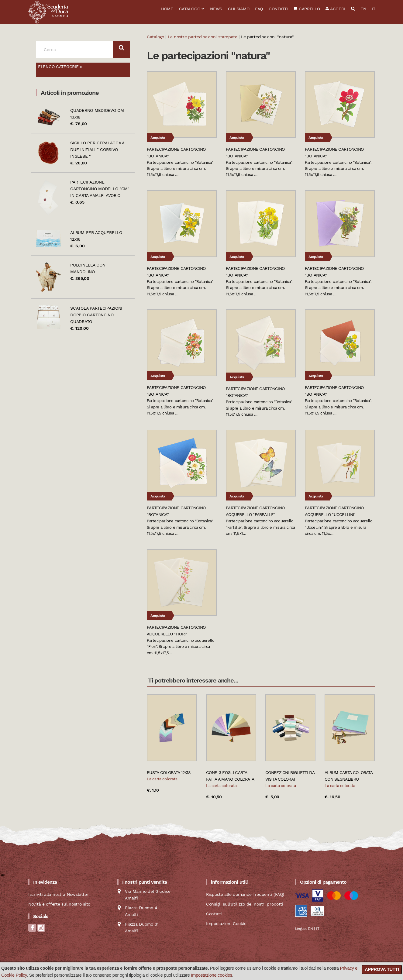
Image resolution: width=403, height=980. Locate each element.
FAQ (259, 9)
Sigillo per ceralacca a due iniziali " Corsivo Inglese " (97, 150)
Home (167, 9)
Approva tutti (382, 969)
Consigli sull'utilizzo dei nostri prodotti (245, 904)
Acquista (158, 138)
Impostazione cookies (212, 975)
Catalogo (190, 9)
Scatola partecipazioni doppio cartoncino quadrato (96, 315)
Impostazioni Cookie (226, 923)
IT (374, 9)
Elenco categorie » (60, 67)
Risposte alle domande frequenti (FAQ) (245, 894)
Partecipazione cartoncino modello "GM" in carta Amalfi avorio (100, 189)
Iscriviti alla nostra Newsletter (58, 894)
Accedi (335, 9)
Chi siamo (239, 9)
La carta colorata (162, 779)
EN (363, 9)
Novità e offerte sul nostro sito (59, 904)
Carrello (307, 9)
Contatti (278, 9)
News (216, 9)
